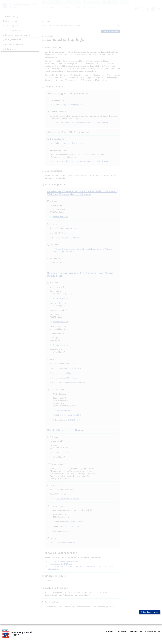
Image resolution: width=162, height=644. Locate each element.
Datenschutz (136, 632)
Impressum (122, 632)
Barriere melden (153, 632)
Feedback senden (150, 612)
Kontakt (110, 632)
